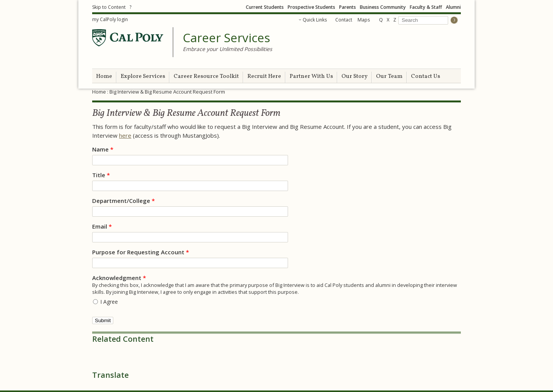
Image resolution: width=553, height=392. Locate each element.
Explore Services (143, 77)
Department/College (123, 201)
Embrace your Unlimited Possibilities (228, 49)
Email (102, 226)
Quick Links (315, 20)
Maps (364, 20)
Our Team (389, 77)
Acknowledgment (119, 278)
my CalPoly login (110, 19)
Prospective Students (311, 7)
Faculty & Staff (426, 7)
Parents (348, 7)
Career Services (226, 38)
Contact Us (426, 77)
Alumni (453, 7)
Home (104, 77)
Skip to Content (109, 7)
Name (103, 149)
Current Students (265, 7)
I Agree (109, 302)
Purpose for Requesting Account (141, 252)
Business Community (383, 7)
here (125, 135)
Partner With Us (311, 77)
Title (101, 175)
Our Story (354, 77)
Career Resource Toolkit (206, 77)
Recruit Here (264, 77)
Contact (344, 20)
